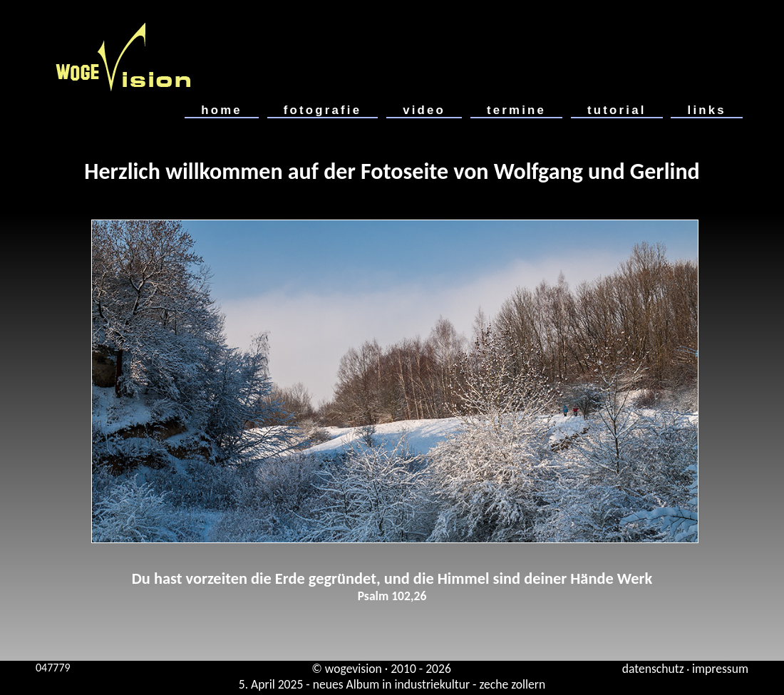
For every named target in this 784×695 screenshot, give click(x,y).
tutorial (617, 110)
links (707, 110)
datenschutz (653, 669)
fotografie (323, 110)
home (222, 110)
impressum (720, 669)
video (424, 110)
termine (516, 110)
